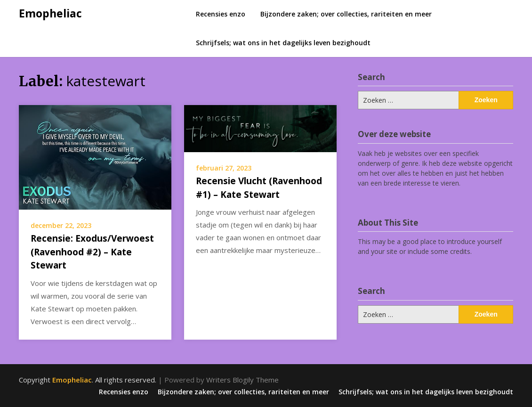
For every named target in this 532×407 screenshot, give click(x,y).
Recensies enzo (221, 14)
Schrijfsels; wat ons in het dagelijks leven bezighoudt (283, 43)
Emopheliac (50, 13)
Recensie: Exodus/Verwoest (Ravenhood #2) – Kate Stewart (92, 252)
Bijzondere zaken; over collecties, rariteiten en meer (346, 14)
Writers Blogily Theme (242, 380)
